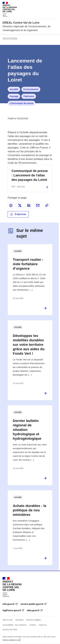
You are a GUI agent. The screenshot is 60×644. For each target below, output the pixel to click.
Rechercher (49, 4)
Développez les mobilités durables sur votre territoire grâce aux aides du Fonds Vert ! (29, 345)
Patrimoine (29, 96)
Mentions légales (34, 620)
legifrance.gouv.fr (12, 610)
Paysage (14, 96)
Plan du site (8, 620)
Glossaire (20, 620)
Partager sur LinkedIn (29, 205)
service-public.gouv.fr (32, 604)
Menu (56, 4)
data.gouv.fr (33, 610)
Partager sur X (20, 205)
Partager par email (38, 205)
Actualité (14, 89)
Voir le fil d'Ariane (10, 38)
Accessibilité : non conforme (14, 625)
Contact (33, 625)
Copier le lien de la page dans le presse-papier (47, 205)
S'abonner (18, 214)
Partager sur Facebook (11, 205)
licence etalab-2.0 (10, 640)
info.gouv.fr (9, 604)
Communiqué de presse (22, 103)
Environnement (31, 89)
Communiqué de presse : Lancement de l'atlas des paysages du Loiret (30, 175)
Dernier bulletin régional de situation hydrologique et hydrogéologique (27, 430)
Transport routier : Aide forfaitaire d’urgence (28, 264)
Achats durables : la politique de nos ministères (30, 510)
